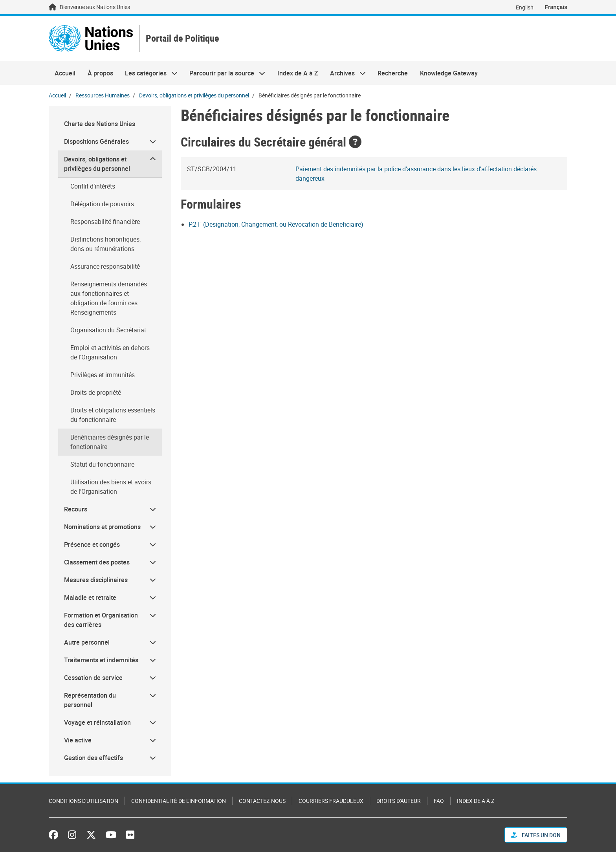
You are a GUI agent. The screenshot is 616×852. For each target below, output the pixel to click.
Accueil (65, 73)
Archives (345, 73)
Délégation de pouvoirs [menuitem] (102, 204)
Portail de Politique (183, 39)
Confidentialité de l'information (179, 801)
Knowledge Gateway (449, 73)
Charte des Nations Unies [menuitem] (100, 124)
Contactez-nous (262, 801)
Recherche (393, 73)
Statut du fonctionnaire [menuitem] (102, 464)
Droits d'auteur (399, 801)
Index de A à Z (298, 73)
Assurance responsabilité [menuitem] (105, 266)
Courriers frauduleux (331, 801)
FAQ (439, 801)
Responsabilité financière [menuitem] (105, 222)
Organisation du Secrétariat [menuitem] (108, 330)
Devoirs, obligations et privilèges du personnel (194, 95)
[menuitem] (110, 142)
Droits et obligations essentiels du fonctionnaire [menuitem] (113, 415)
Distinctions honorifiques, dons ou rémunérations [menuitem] (105, 244)
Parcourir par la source (224, 73)
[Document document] (281, 224)
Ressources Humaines (103, 95)
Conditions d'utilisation (83, 801)
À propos (100, 73)
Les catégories (148, 73)
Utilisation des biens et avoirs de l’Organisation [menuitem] (111, 487)
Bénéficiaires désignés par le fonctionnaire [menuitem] (110, 442)
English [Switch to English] (525, 7)
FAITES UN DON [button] (536, 835)
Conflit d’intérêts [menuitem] (93, 186)
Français (556, 7)
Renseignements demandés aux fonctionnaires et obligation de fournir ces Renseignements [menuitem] (109, 298)
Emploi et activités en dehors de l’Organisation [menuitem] (110, 352)
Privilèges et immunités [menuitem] (103, 375)
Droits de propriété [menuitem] (96, 392)
